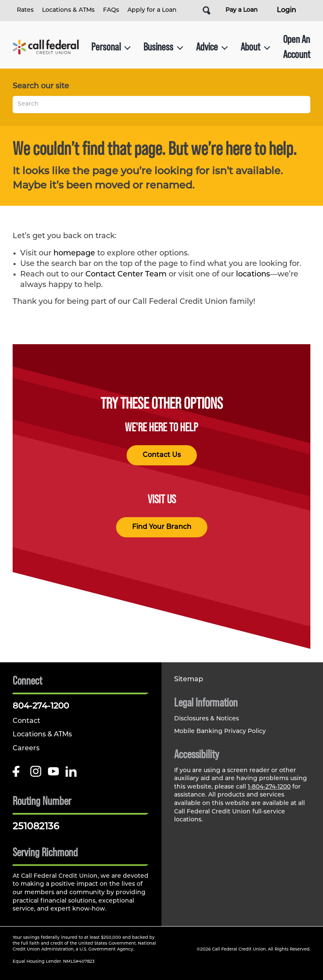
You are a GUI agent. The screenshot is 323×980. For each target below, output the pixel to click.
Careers (26, 749)
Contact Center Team (126, 275)
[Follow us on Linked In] (71, 774)
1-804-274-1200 (269, 787)
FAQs (111, 10)
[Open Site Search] (207, 11)
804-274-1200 (41, 706)
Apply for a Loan (152, 10)
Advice (212, 46)
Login (286, 11)
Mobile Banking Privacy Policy (220, 732)
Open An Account (297, 46)
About (255, 46)
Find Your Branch (162, 527)
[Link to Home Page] (46, 47)
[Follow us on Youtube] (53, 774)
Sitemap (189, 680)
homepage (74, 254)
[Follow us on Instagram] (36, 774)
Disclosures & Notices (207, 719)
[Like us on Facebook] (18, 774)
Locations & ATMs (68, 10)
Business (163, 46)
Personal (111, 46)
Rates (25, 10)
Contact (26, 721)
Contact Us (162, 455)
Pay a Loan (242, 10)
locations (253, 275)
